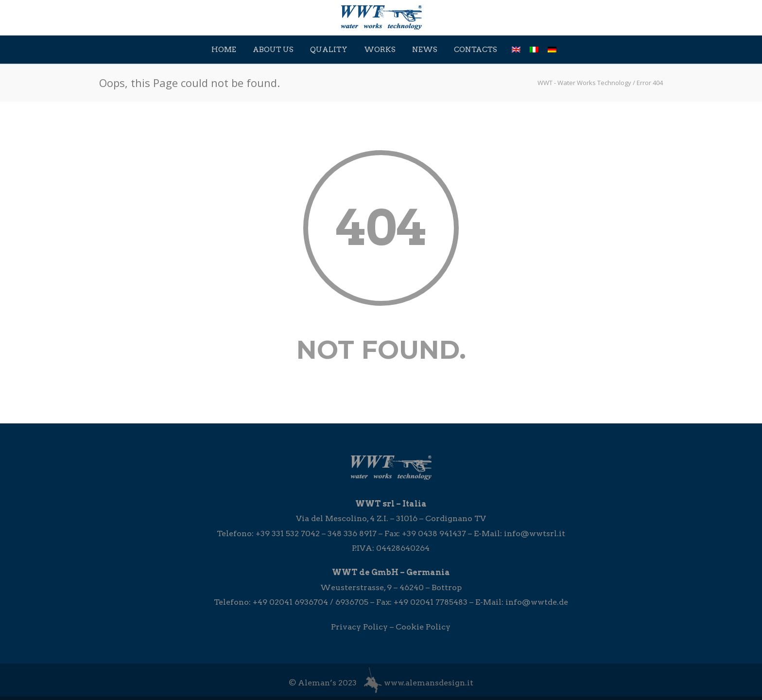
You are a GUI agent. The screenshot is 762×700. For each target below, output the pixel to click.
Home (224, 50)
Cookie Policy (423, 627)
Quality (329, 50)
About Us (273, 50)
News (425, 50)
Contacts (476, 50)
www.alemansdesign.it (429, 683)
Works (380, 50)
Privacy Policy (359, 627)
